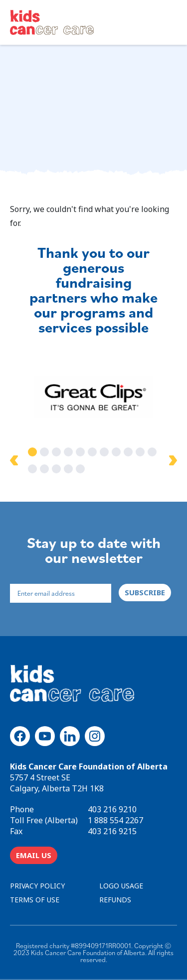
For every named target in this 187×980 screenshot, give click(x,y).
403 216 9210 (112, 809)
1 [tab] (32, 452)
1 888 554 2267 (115, 820)
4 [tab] (68, 452)
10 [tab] (140, 452)
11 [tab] (152, 452)
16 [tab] (80, 469)
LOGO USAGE (121, 886)
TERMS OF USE (35, 900)
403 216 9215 (112, 831)
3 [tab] (56, 452)
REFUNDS (115, 900)
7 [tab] (104, 452)
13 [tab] (44, 469)
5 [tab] (80, 452)
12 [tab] (32, 469)
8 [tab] (116, 452)
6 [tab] (92, 452)
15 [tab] (68, 469)
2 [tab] (44, 452)
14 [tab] (56, 469)
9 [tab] (128, 452)
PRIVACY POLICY (37, 886)
